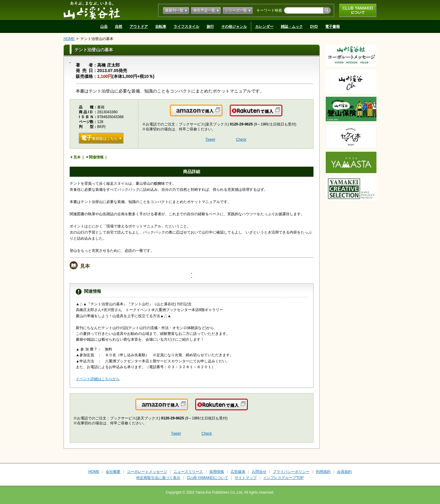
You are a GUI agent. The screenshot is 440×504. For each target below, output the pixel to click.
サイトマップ (246, 478)
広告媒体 (238, 472)
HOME (69, 39)
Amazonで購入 (222, 114)
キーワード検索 (269, 10)
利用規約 (323, 472)
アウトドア (139, 27)
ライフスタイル (186, 27)
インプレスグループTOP (283, 478)
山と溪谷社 (92, 10)
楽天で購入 (282, 114)
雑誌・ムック (292, 27)
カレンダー (264, 27)
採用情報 (217, 472)
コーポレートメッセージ (147, 472)
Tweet (210, 140)
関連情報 (96, 157)
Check (241, 140)
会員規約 (344, 472)
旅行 (210, 27)
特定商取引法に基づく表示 (158, 478)
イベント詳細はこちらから (98, 379)
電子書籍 (332, 27)
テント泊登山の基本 (97, 39)
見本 (77, 157)
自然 (119, 27)
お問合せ (259, 472)
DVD (314, 27)
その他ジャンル (234, 27)
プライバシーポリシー (291, 472)
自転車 (161, 27)
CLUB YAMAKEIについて (358, 10)
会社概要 (113, 472)
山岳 (104, 27)
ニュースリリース (188, 472)
